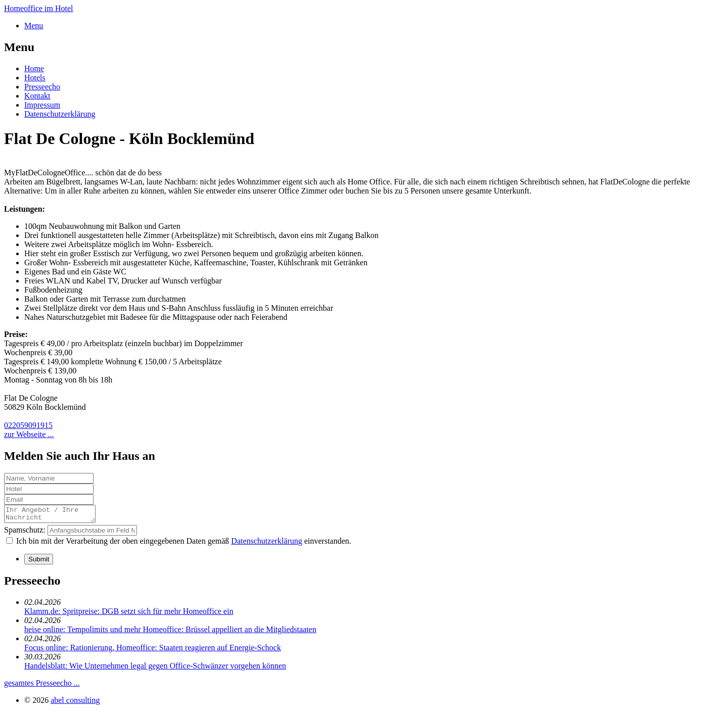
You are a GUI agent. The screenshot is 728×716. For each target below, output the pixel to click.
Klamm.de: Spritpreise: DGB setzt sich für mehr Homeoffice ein (129, 614)
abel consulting (75, 703)
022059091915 (28, 425)
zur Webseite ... (29, 434)
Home (34, 68)
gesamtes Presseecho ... (42, 686)
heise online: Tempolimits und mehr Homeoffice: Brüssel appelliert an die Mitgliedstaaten (170, 632)
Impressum (42, 105)
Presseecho (42, 87)
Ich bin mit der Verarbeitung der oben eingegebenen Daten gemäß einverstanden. (184, 544)
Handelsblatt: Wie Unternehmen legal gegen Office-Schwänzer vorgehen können (155, 669)
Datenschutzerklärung (60, 114)
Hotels (35, 78)
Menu (34, 26)
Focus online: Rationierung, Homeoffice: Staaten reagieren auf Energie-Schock (153, 651)
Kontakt (37, 96)
